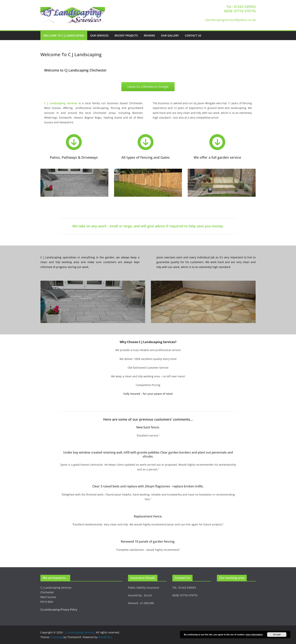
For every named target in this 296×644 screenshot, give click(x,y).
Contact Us (193, 35)
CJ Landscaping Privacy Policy (59, 609)
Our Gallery (170, 35)
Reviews (149, 35)
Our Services (99, 35)
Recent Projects (126, 35)
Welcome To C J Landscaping (64, 35)
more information (254, 635)
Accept (277, 635)
